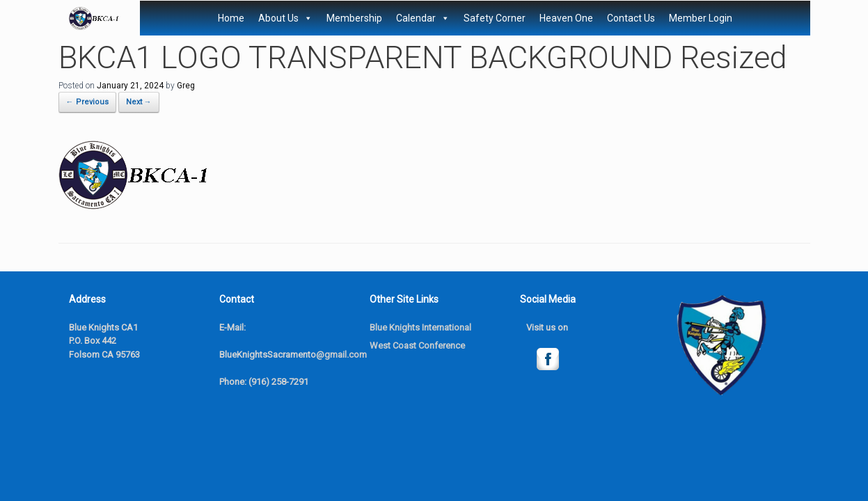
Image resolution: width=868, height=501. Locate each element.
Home (231, 18)
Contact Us (631, 18)
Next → (139, 102)
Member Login (701, 18)
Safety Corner (495, 18)
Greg (186, 86)
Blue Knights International (420, 327)
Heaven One (566, 18)
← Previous (87, 102)
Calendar (423, 18)
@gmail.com (341, 355)
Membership (354, 18)
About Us (285, 18)
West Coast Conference (417, 345)
